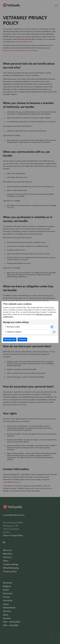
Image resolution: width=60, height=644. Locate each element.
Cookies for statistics (13, 332)
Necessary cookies (12, 327)
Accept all (22, 339)
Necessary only (10, 339)
